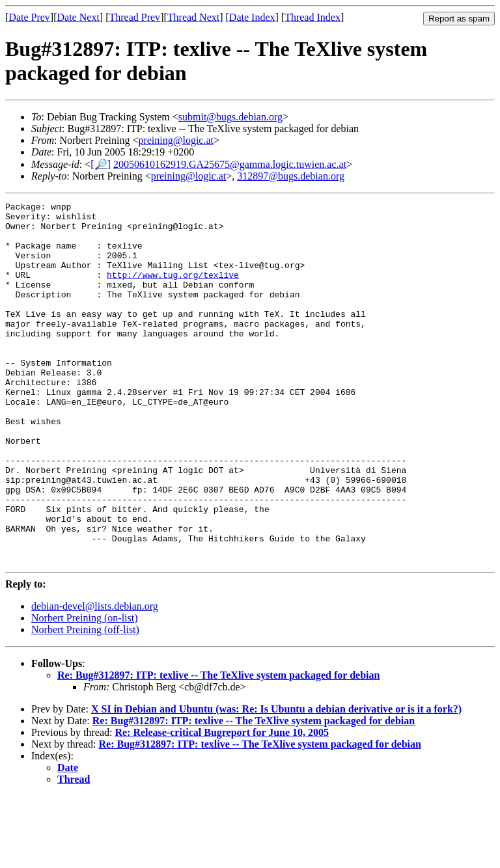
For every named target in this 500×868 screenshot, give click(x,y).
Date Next (78, 17)
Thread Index (312, 17)
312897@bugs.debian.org (291, 176)
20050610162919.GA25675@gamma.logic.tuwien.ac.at (230, 164)
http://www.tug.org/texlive (173, 290)
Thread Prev (134, 17)
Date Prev (29, 17)
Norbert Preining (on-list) (85, 690)
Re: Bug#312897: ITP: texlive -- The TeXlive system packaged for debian (218, 747)
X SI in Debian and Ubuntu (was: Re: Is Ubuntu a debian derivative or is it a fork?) (276, 781)
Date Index (252, 17)
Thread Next (193, 17)
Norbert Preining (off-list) (85, 702)
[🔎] (101, 164)
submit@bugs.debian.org (230, 117)
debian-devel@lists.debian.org (95, 678)
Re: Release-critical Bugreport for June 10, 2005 (222, 805)
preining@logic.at (176, 140)
